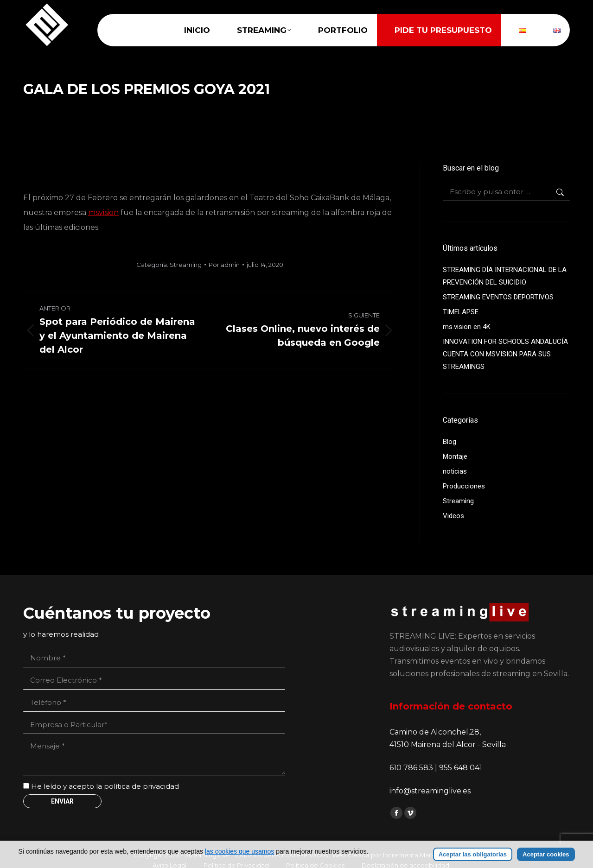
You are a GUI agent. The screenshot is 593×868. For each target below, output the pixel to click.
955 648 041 (461, 768)
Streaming (186, 265)
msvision (103, 212)
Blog (450, 442)
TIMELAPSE (461, 312)
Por (224, 265)
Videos (453, 516)
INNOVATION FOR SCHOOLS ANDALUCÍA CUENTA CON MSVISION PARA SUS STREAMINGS (505, 354)
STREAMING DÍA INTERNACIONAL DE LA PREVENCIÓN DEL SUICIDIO (505, 276)
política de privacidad (141, 786)
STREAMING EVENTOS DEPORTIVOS (498, 297)
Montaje (455, 456)
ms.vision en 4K (467, 327)
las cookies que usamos (239, 851)
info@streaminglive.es (430, 791)
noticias (455, 471)
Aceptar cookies (546, 854)
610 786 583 (412, 768)
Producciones (464, 486)
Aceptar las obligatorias (473, 854)
